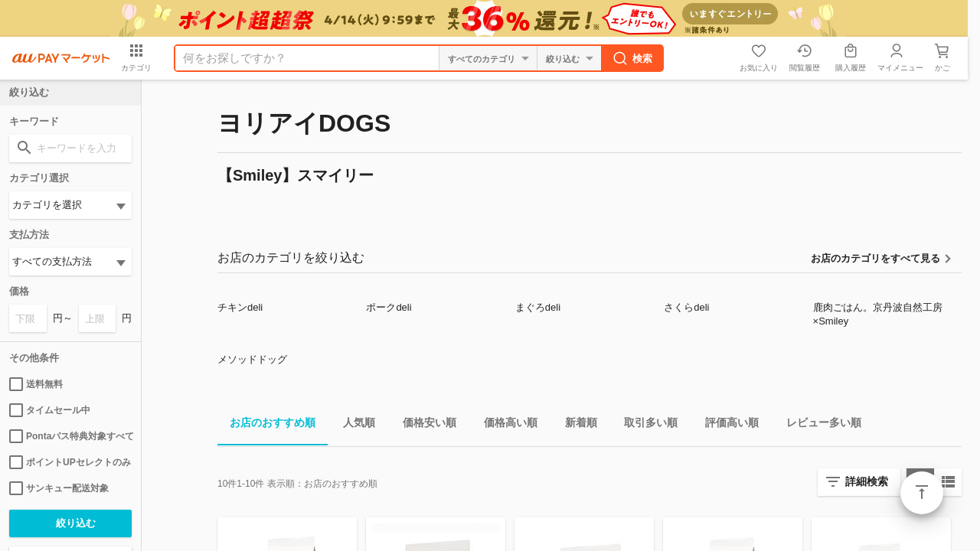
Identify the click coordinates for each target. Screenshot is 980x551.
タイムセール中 (50, 410)
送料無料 (36, 384)
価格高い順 (505, 425)
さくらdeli (686, 307)
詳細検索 (867, 481)
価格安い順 (423, 425)
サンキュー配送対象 (59, 488)
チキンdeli (240, 307)
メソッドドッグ (252, 359)
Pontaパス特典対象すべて (70, 436)
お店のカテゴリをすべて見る (875, 258)
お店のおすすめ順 (266, 425)
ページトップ (922, 493)
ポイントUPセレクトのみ (70, 462)
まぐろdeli (538, 307)
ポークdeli (389, 307)
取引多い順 (645, 425)
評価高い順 (726, 425)
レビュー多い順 (818, 425)
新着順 (575, 425)
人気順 (353, 425)
